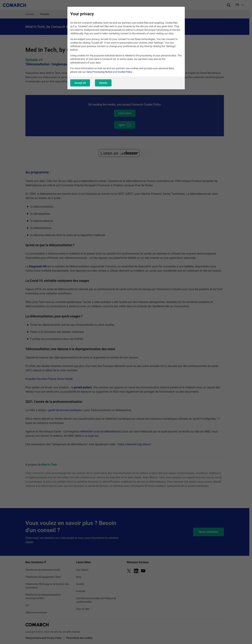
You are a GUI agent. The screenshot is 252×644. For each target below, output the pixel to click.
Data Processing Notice (99, 72)
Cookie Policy (125, 72)
